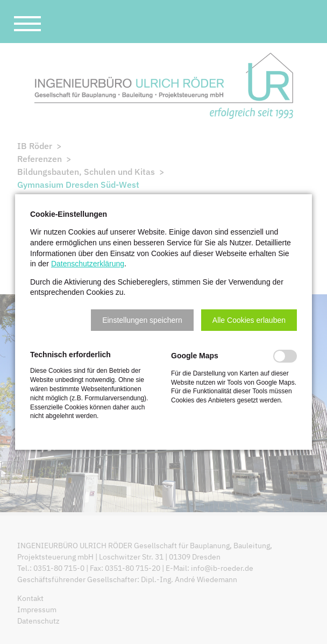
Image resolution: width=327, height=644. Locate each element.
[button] (142, 320)
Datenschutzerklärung (88, 264)
